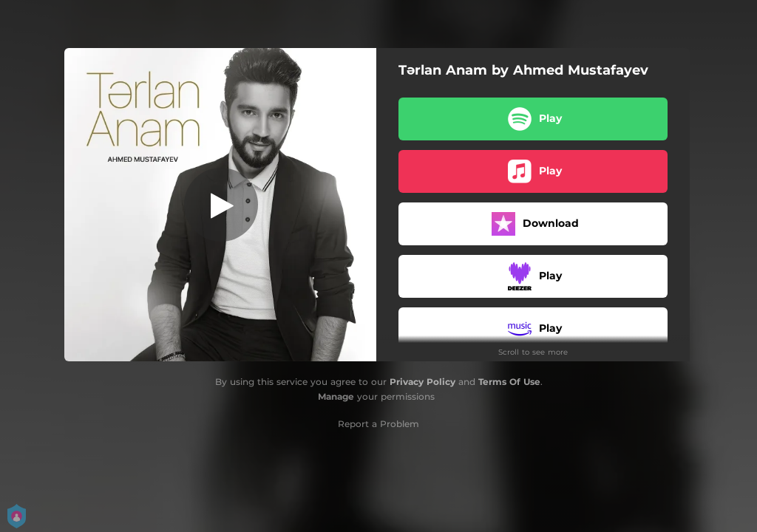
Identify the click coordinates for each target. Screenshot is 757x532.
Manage (336, 396)
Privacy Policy (422, 382)
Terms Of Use (509, 382)
